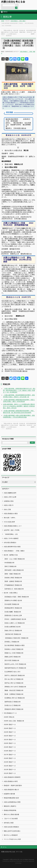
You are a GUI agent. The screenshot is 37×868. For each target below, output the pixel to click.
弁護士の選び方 (9, 505)
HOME (3, 21)
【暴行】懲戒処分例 (10, 566)
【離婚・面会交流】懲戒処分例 (14, 690)
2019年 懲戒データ (10, 747)
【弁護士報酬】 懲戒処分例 (12, 612)
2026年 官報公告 (9, 717)
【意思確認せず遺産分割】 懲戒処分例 (16, 638)
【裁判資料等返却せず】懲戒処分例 (15, 668)
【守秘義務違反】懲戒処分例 (13, 585)
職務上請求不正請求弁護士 (12, 831)
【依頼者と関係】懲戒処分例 (13, 578)
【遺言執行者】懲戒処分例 (13, 634)
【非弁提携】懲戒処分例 (11, 604)
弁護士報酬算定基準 (10, 493)
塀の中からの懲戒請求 (11, 835)
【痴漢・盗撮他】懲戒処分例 (13, 581)
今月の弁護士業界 (9, 522)
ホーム (5, 847)
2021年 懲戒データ (10, 740)
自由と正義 (7, 509)
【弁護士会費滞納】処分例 (12, 627)
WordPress (13, 861)
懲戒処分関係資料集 (10, 810)
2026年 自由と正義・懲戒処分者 (14, 721)
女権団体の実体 (9, 501)
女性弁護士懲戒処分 (10, 543)
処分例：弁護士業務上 (11, 593)
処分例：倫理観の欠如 (11, 555)
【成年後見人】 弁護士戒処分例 (14, 589)
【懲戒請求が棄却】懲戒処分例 (14, 709)
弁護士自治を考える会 (13, 2)
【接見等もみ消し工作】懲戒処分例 (15, 664)
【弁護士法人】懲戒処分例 (12, 705)
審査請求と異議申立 (10, 806)
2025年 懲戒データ (10, 725)
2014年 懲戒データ (10, 766)
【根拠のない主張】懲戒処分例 (14, 653)
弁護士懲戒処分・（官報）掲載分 (18, 21)
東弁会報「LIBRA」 (10, 518)
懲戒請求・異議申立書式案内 (13, 785)
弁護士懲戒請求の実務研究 (12, 777)
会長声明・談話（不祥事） (12, 530)
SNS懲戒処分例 (9, 563)
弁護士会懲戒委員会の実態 (12, 802)
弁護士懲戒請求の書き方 (11, 790)
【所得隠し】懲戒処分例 (11, 642)
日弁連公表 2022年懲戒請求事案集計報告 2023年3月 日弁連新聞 (27, 32)
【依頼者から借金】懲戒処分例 (14, 649)
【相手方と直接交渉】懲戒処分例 (14, 675)
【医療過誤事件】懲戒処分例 (13, 608)
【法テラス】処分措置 (11, 819)
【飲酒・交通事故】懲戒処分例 (14, 694)
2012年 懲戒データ (10, 773)
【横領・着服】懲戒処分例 (12, 574)
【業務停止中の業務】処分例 (13, 600)
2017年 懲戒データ (10, 755)
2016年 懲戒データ (10, 758)
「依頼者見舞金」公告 (11, 534)
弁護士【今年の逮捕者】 (11, 538)
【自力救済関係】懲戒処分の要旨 (14, 645)
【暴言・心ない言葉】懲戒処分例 (14, 559)
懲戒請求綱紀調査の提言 (11, 798)
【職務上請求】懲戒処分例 (12, 657)
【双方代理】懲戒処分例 (11, 660)
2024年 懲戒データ (10, 728)
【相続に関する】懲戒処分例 (13, 630)
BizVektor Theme (22, 861)
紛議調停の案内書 (9, 794)
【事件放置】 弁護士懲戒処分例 (14, 570)
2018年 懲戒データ (10, 751)
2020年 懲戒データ (10, 743)
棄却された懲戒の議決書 (11, 814)
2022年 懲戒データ (10, 736)
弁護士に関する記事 (10, 497)
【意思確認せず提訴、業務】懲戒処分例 (16, 597)
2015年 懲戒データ (10, 762)
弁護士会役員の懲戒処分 (11, 827)
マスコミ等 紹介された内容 (12, 839)
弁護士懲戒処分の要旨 (11, 514)
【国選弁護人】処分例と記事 (13, 615)
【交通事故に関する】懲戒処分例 (14, 698)
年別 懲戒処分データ (10, 713)
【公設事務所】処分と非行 (12, 672)
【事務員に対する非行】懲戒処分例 (15, 687)
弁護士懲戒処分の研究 (11, 781)
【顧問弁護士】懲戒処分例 (12, 702)
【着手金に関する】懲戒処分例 (14, 683)
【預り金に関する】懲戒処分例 (14, 679)
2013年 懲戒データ (10, 769)
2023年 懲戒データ (10, 732)
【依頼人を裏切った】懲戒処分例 (14, 623)
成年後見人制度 (9, 823)
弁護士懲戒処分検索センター (13, 526)
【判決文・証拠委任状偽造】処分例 (15, 619)
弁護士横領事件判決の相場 (12, 547)
